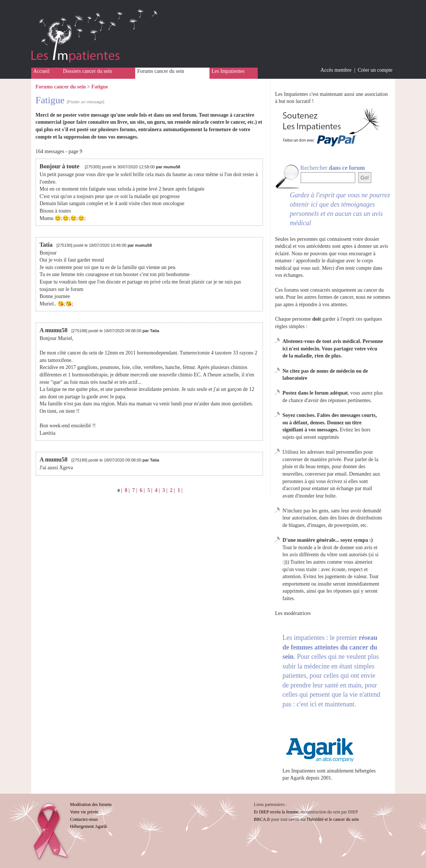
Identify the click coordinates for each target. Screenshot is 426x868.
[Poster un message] (86, 102)
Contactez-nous (84, 819)
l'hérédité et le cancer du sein (333, 819)
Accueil (42, 71)
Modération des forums (91, 804)
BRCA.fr (262, 819)
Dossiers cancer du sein (88, 71)
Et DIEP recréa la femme (276, 812)
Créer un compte (375, 70)
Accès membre (336, 70)
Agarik (297, 778)
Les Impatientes (228, 71)
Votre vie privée (84, 812)
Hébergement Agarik (89, 826)
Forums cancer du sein (161, 71)
